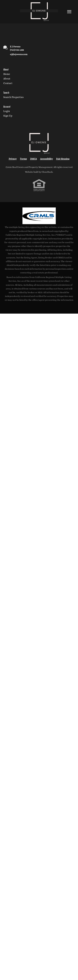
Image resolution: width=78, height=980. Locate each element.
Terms (23, 159)
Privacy (13, 159)
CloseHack (47, 172)
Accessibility (46, 159)
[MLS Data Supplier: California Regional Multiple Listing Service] (39, 216)
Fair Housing (63, 159)
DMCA (33, 159)
